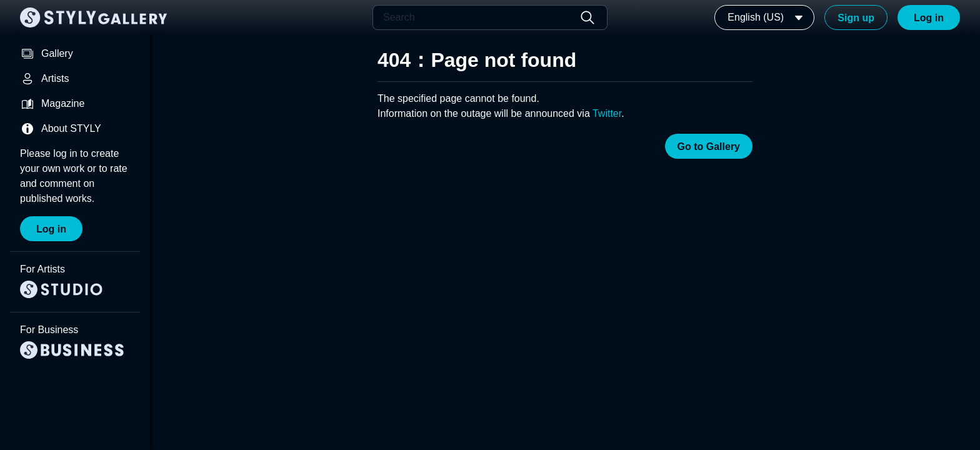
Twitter (607, 113)
